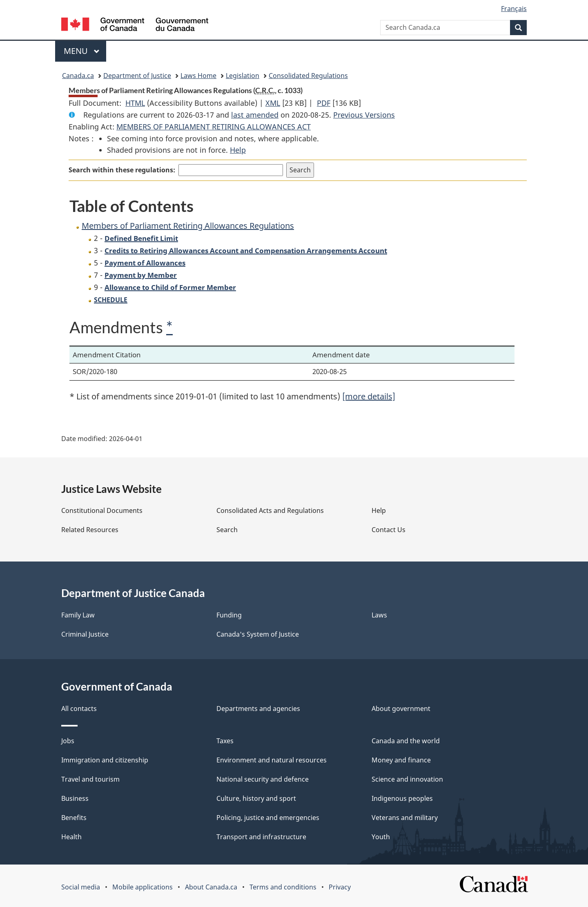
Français (514, 9)
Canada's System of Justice (258, 634)
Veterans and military (405, 818)
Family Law (78, 615)
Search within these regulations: (122, 170)
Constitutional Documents (102, 510)
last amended (255, 115)
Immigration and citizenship (105, 760)
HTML (135, 103)
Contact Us (389, 530)
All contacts (79, 709)
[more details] (369, 396)
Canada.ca (78, 76)
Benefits (74, 818)
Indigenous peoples (402, 798)
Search (227, 530)
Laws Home (198, 76)
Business (75, 798)
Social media (81, 887)
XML (273, 103)
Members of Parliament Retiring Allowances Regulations (188, 226)
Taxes (225, 741)
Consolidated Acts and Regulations (270, 510)
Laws (379, 615)
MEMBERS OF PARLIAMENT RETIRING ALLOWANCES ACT (214, 127)
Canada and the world (406, 741)
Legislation (243, 76)
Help (238, 150)
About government (401, 709)
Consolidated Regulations (308, 76)
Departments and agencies (258, 709)
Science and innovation (407, 779)
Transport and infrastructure (261, 837)
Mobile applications (143, 887)
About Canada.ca (211, 887)
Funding (229, 615)
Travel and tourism (90, 779)
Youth (381, 837)
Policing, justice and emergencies (268, 818)
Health (71, 837)
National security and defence (263, 779)
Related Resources (90, 530)
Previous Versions (364, 115)
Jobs (68, 741)
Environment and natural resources (272, 760)
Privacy (340, 887)
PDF (324, 103)
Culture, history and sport (256, 798)
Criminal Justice (85, 634)
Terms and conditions (283, 887)
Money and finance (401, 760)
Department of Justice (137, 76)
